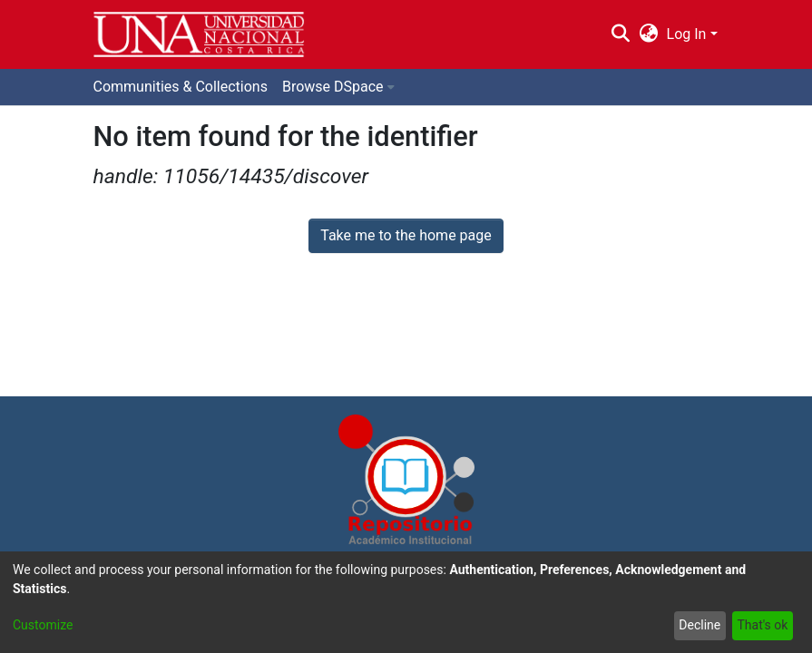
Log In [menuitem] (687, 34)
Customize (43, 625)
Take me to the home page (406, 235)
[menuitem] (648, 34)
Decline (699, 625)
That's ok (762, 625)
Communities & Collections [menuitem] (181, 87)
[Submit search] (621, 34)
